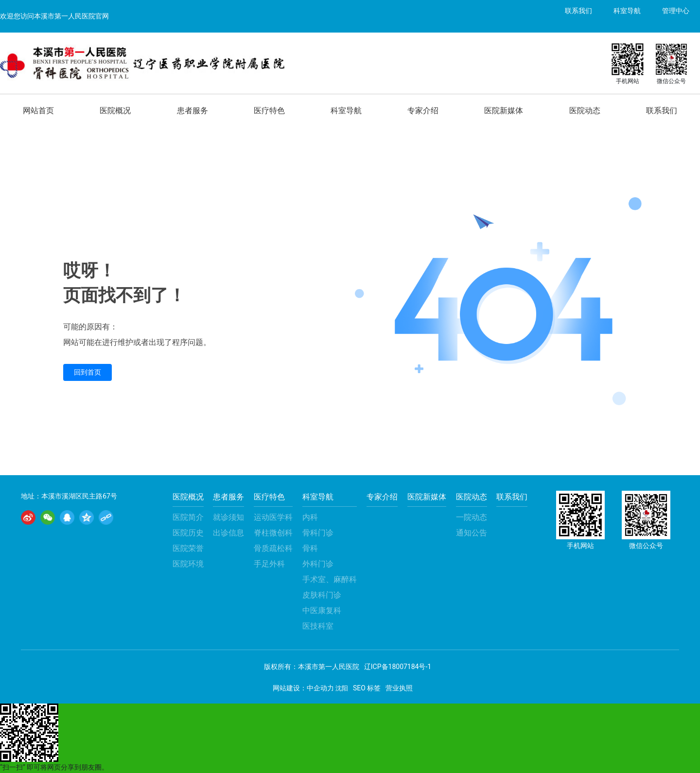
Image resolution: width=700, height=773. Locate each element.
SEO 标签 (367, 688)
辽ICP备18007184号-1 (398, 667)
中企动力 (320, 688)
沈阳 (342, 688)
